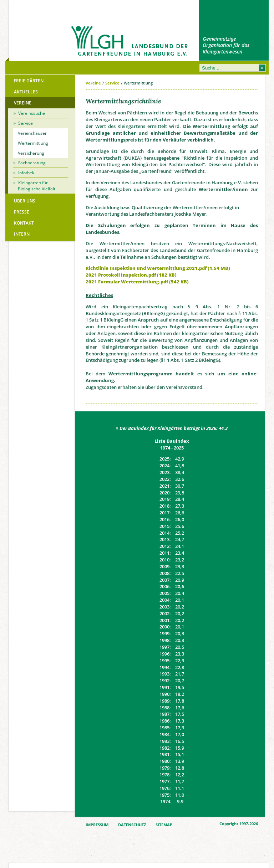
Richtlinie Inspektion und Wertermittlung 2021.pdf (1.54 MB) (158, 268)
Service (112, 83)
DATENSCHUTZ (132, 825)
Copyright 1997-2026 (239, 824)
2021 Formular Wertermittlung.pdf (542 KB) (137, 282)
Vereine (93, 83)
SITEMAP (164, 825)
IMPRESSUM (97, 825)
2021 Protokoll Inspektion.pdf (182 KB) (131, 275)
